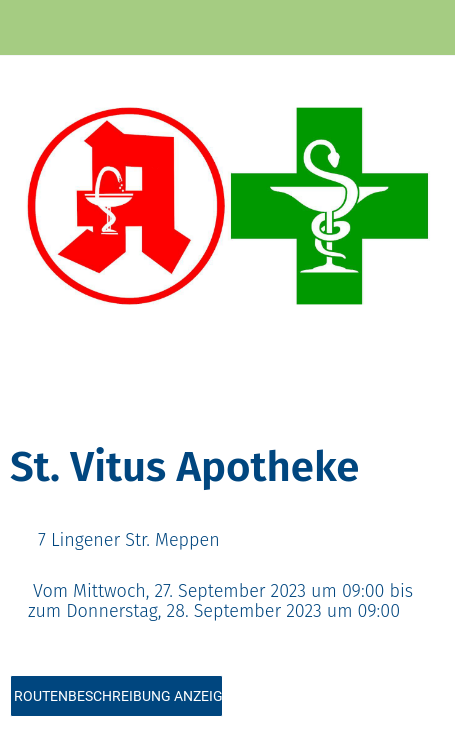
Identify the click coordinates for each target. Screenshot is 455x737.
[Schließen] (28, 28)
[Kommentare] (421, 402)
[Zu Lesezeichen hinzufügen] (373, 402)
